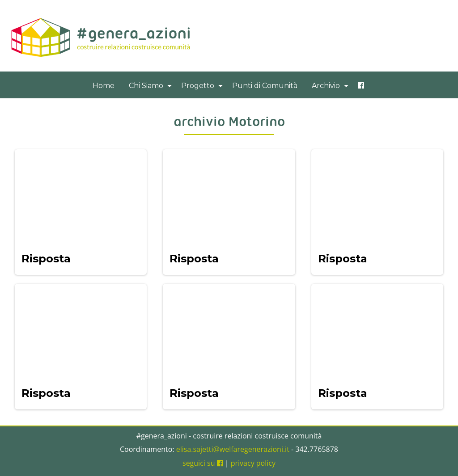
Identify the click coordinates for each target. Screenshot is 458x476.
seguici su (203, 463)
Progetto (198, 86)
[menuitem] (104, 86)
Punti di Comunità (265, 86)
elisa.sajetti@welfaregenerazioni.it (233, 449)
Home (104, 86)
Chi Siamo (146, 86)
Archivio (326, 86)
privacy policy (253, 463)
